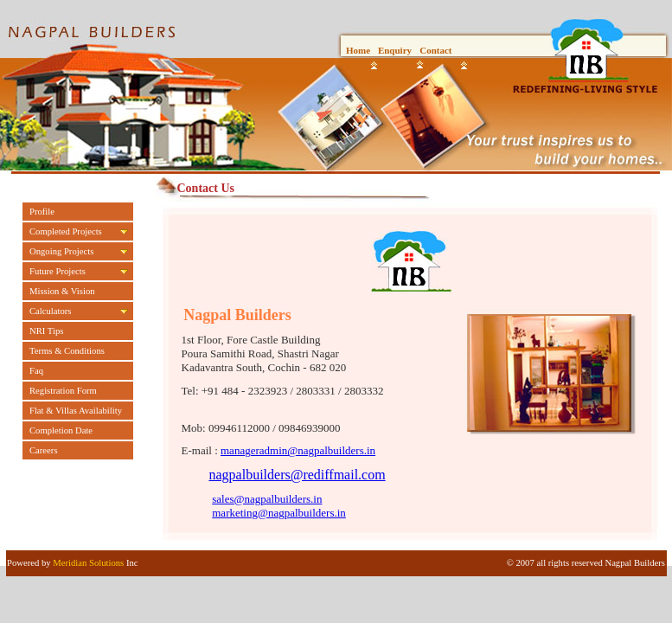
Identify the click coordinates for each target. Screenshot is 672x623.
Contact (435, 50)
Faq (36, 371)
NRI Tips (46, 331)
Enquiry (395, 50)
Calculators (51, 311)
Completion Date (61, 430)
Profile (42, 212)
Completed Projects (66, 231)
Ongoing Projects (61, 251)
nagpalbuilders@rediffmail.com (298, 475)
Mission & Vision (62, 291)
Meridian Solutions (88, 563)
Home (358, 50)
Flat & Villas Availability (76, 411)
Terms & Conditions (67, 351)
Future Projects (58, 271)
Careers (44, 450)
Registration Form (63, 391)
